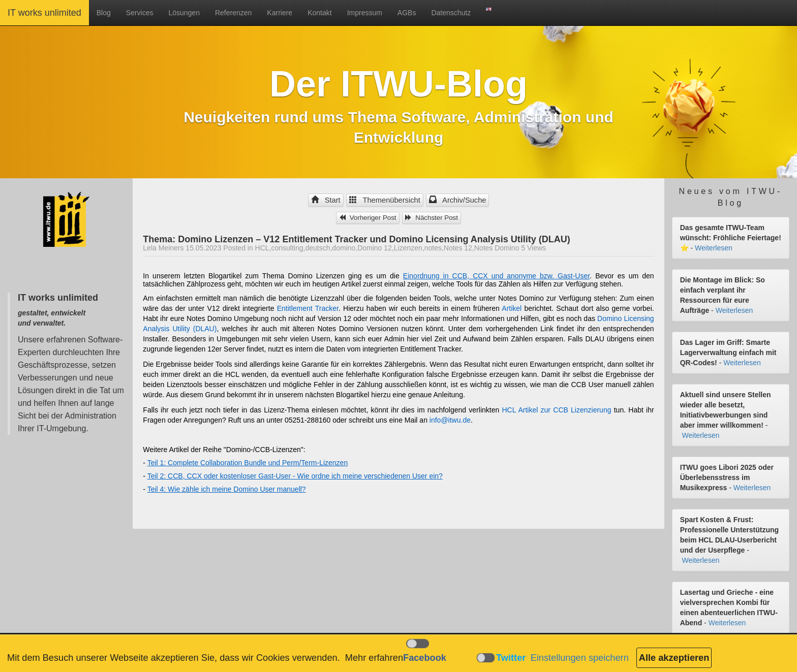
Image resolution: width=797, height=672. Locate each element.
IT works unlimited (44, 13)
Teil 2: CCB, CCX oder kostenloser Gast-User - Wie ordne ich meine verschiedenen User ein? (295, 476)
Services (140, 13)
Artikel (512, 308)
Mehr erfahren (374, 658)
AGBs (407, 13)
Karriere (280, 13)
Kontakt (319, 13)
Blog (104, 13)
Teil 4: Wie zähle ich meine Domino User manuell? (227, 489)
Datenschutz (451, 13)
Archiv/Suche (458, 200)
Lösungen (184, 13)
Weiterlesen (714, 248)
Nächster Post (432, 218)
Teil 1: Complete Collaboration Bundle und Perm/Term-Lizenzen (248, 463)
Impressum (365, 13)
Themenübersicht (385, 200)
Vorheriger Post (368, 218)
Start (326, 200)
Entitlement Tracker (308, 308)
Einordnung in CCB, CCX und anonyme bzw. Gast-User (496, 276)
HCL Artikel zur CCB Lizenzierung (557, 410)
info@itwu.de (450, 420)
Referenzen (233, 13)
